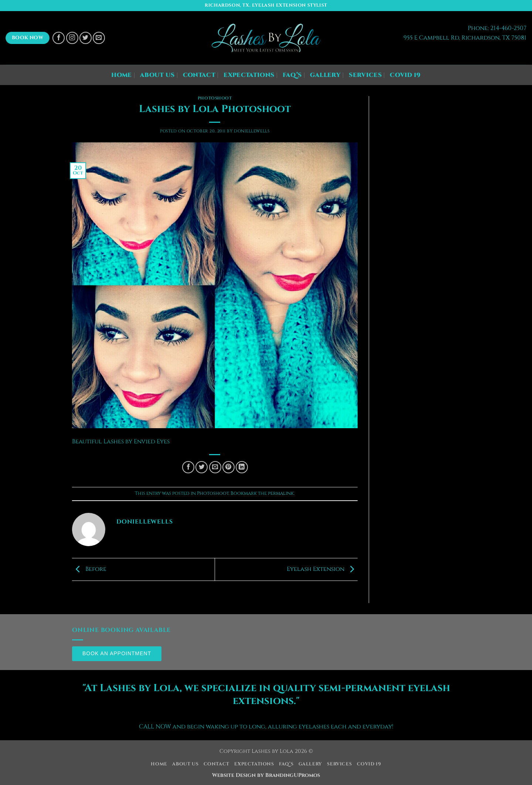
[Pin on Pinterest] (229, 467)
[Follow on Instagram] (72, 38)
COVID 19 (405, 75)
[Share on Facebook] (188, 467)
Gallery (325, 75)
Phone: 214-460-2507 (497, 28)
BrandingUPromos (293, 775)
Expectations (249, 75)
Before (89, 569)
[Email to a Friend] (215, 467)
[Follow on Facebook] (59, 38)
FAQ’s (292, 75)
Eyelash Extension (322, 569)
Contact (199, 75)
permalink (281, 493)
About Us (157, 75)
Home (121, 75)
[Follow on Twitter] (86, 38)
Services (365, 75)
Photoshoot (215, 98)
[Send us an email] (99, 38)
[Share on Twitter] (202, 467)
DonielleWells (252, 131)
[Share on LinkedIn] (242, 467)
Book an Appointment (117, 653)
